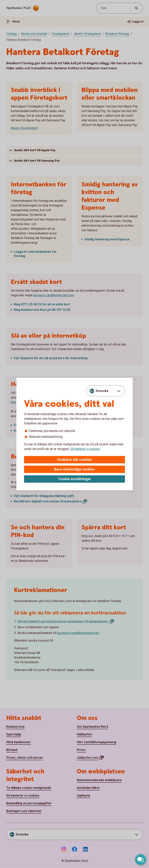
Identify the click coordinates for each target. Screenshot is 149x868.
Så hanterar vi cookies (85, 449)
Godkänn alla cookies (74, 460)
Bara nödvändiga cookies (74, 469)
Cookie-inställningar (75, 479)
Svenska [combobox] (102, 391)
